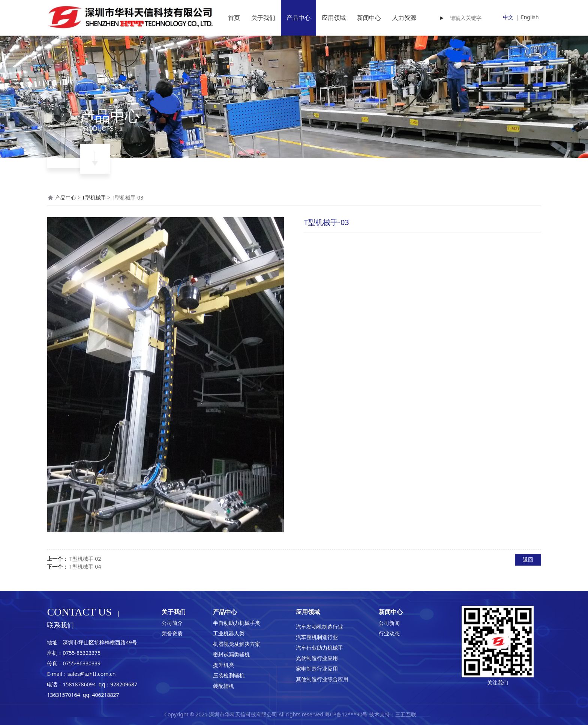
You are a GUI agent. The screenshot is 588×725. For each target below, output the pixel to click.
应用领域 (334, 18)
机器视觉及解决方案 (237, 644)
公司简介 (172, 623)
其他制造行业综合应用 (322, 679)
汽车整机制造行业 (317, 637)
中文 (508, 17)
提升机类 (223, 665)
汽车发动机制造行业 (319, 627)
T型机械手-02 (85, 559)
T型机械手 (94, 197)
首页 (234, 18)
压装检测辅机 (229, 675)
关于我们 (263, 18)
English (530, 17)
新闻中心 (369, 18)
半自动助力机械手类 (237, 623)
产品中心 (298, 18)
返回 (528, 559)
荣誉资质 (172, 633)
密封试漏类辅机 (231, 654)
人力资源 (404, 18)
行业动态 (389, 633)
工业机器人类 (229, 633)
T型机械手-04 (85, 567)
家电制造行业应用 (317, 669)
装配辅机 (223, 686)
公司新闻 (389, 623)
